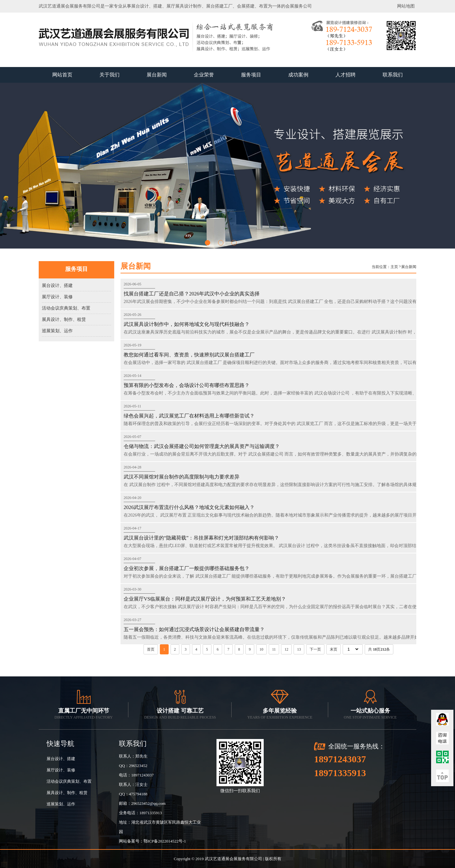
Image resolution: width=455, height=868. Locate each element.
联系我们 (393, 75)
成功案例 (298, 75)
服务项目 (251, 75)
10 (261, 649)
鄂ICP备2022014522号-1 (165, 841)
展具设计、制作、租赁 (64, 319)
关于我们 (110, 75)
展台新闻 (157, 75)
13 (299, 649)
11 (274, 649)
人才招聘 (345, 75)
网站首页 (62, 75)
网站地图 (406, 6)
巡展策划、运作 (57, 331)
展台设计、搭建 (57, 286)
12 (286, 649)
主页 (394, 267)
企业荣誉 (204, 75)
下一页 (315, 649)
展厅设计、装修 (57, 297)
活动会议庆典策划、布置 (66, 308)
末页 (334, 649)
